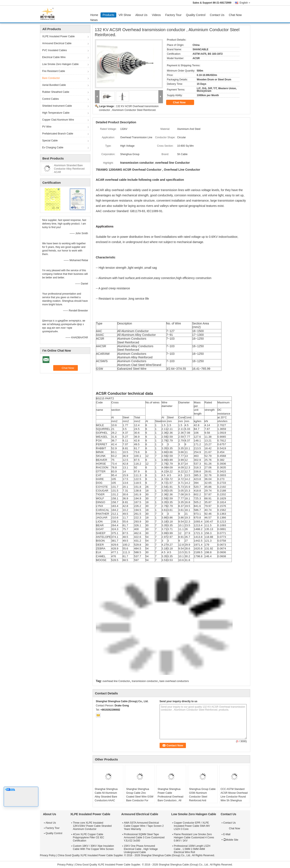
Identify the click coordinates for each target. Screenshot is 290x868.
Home (94, 15)
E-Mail (227, 834)
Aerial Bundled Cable (54, 85)
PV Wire (47, 127)
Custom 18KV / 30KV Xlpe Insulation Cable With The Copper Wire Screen (93, 847)
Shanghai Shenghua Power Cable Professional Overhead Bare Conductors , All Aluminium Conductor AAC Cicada (170, 799)
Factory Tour (173, 15)
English (245, 3)
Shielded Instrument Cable (57, 106)
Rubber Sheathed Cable (56, 92)
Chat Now (235, 15)
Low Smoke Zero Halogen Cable (60, 64)
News (94, 20)
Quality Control (196, 15)
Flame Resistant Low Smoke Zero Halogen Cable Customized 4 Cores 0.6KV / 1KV (194, 837)
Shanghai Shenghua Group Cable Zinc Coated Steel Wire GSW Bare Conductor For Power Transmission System (140, 799)
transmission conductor (145, 681)
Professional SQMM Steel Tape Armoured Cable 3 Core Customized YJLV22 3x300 (144, 837)
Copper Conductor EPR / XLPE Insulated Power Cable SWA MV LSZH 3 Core (192, 826)
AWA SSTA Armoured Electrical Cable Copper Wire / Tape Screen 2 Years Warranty (144, 826)
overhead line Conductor (116, 681)
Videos (156, 15)
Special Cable (50, 141)
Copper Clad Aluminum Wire (58, 120)
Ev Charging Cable (53, 148)
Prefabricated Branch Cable (58, 134)
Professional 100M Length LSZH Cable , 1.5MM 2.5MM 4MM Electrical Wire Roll (192, 849)
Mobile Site (231, 840)
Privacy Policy (48, 855)
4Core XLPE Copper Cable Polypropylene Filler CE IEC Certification (89, 837)
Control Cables (51, 99)
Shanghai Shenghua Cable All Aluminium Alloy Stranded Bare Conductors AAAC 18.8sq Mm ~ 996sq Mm (108, 797)
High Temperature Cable (56, 113)
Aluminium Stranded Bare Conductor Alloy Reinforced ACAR (69, 169)
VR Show (125, 15)
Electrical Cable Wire (54, 57)
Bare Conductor (51, 78)
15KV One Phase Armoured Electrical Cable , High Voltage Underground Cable (141, 849)
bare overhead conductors (174, 681)
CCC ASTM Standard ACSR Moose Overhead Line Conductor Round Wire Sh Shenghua (234, 795)
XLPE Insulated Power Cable (59, 36)
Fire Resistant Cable (54, 71)
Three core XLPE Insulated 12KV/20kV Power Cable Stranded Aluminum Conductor (92, 826)
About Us (141, 15)
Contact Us (217, 15)
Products (108, 15)
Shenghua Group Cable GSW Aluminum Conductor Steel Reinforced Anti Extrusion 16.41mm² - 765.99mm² (202, 799)
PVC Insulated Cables (55, 50)
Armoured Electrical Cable (57, 43)
